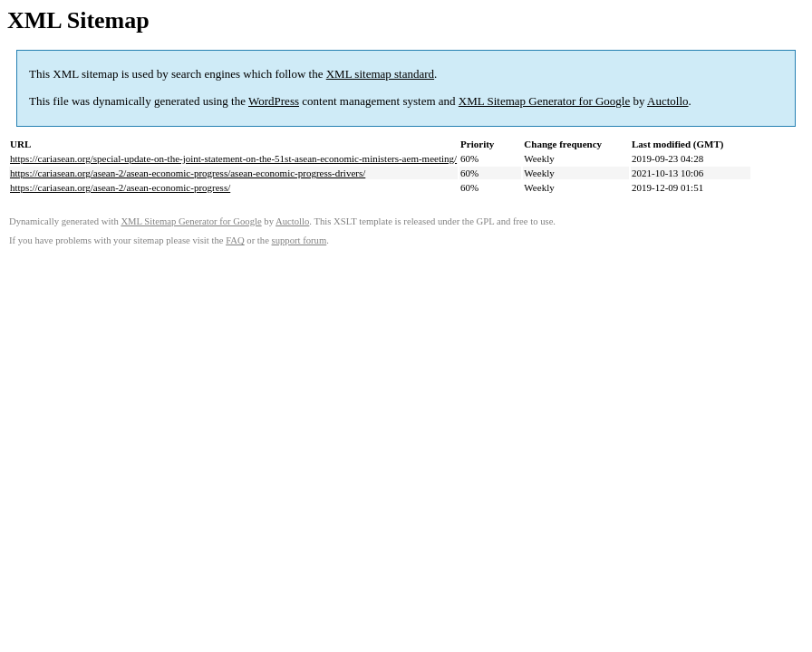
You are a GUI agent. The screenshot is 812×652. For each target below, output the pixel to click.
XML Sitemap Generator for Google (544, 101)
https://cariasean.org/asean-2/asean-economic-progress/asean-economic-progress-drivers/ (188, 173)
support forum (300, 240)
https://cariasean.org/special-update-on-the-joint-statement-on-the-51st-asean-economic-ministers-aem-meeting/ (233, 158)
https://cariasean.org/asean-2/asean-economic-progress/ (120, 187)
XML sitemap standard (380, 74)
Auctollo (668, 101)
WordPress (274, 101)
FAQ (235, 240)
